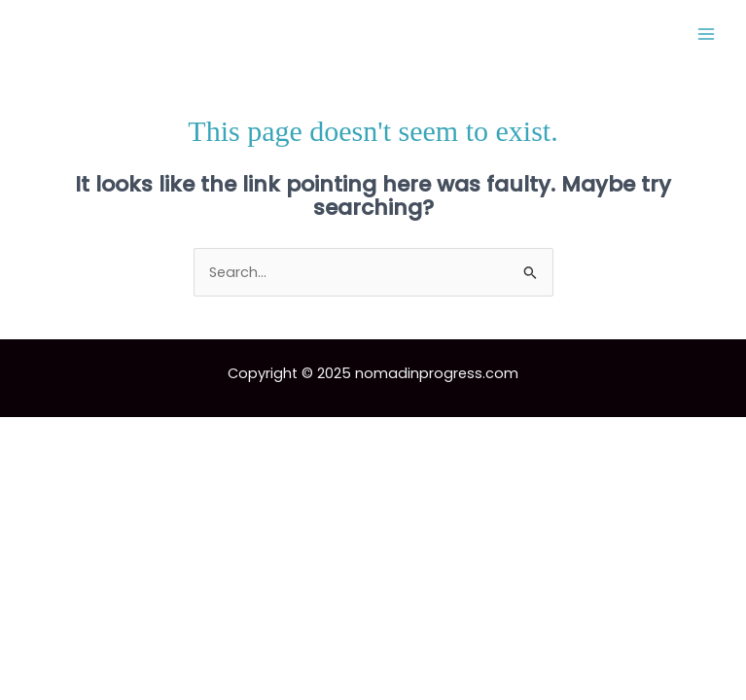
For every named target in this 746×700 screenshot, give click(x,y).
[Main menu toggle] (706, 34)
